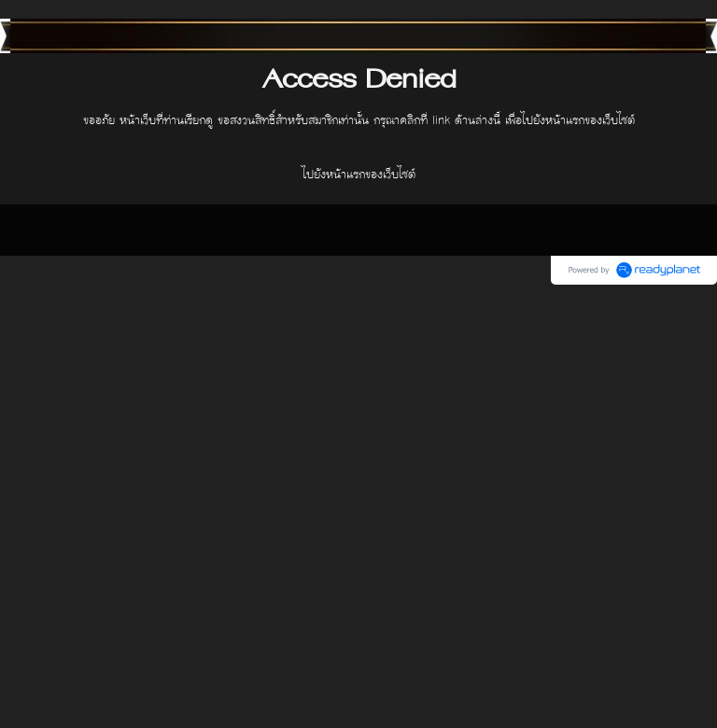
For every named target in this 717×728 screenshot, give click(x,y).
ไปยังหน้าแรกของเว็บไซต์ (359, 175)
